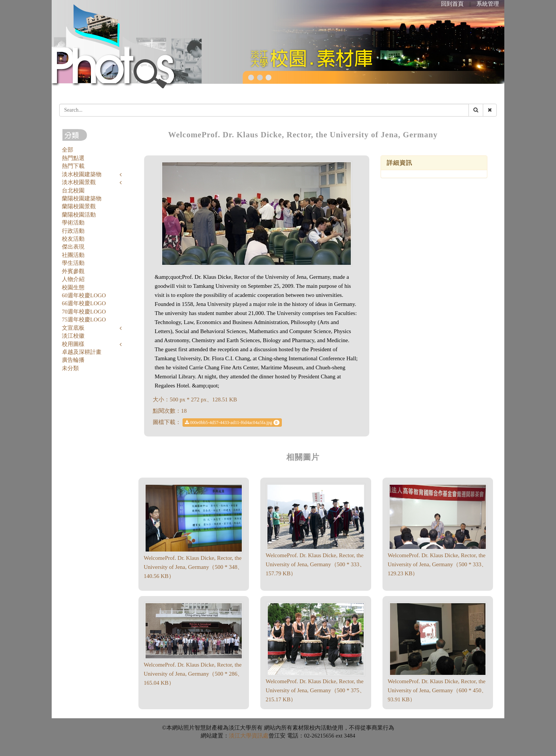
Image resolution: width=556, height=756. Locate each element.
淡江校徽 (73, 336)
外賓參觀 (73, 271)
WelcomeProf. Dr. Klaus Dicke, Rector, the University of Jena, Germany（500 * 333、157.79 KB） (315, 564)
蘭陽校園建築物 (82, 198)
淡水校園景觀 (79, 182)
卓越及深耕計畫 (82, 352)
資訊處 (260, 736)
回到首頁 (452, 4)
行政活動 (73, 231)
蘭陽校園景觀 (79, 206)
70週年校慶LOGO (84, 312)
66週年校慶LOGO (84, 303)
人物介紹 (73, 279)
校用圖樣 (73, 344)
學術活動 (73, 223)
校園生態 (73, 287)
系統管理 (488, 4)
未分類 (70, 368)
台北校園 (73, 191)
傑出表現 (73, 247)
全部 (68, 150)
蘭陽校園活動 (79, 215)
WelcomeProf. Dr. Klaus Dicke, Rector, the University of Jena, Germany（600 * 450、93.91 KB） (437, 690)
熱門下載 (73, 166)
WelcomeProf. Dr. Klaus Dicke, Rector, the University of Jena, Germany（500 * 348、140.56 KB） (193, 567)
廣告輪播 (73, 360)
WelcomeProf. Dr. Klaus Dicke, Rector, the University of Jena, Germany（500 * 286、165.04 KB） (193, 674)
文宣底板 (73, 328)
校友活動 (73, 239)
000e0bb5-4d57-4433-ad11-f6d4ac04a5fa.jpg (232, 423)
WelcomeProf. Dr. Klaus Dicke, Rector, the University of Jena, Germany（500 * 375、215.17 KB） (315, 690)
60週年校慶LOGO (84, 295)
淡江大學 (240, 736)
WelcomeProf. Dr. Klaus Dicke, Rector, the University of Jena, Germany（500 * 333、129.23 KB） (437, 564)
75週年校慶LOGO (84, 320)
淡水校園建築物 (82, 174)
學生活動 (73, 263)
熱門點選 (73, 158)
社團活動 (73, 255)
